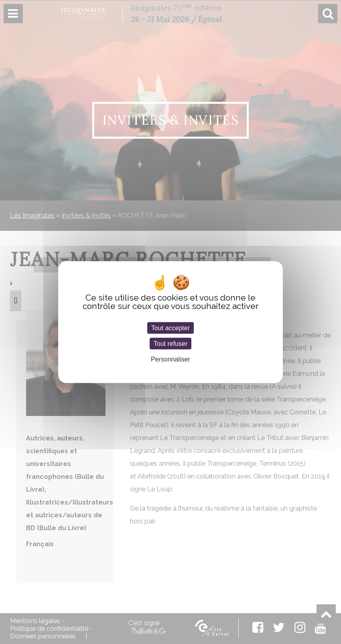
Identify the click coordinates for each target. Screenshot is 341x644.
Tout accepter (170, 328)
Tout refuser (170, 343)
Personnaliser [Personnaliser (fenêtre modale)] (170, 359)
